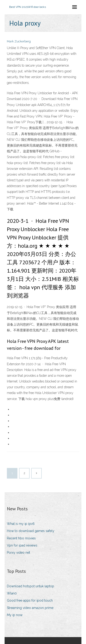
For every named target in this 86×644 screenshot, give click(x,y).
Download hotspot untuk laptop (31, 586)
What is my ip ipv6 (21, 524)
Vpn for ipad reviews (22, 545)
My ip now (15, 615)
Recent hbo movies (21, 538)
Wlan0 (12, 593)
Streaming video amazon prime (30, 608)
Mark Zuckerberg (19, 41)
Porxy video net (18, 553)
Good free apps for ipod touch (30, 600)
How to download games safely (31, 531)
